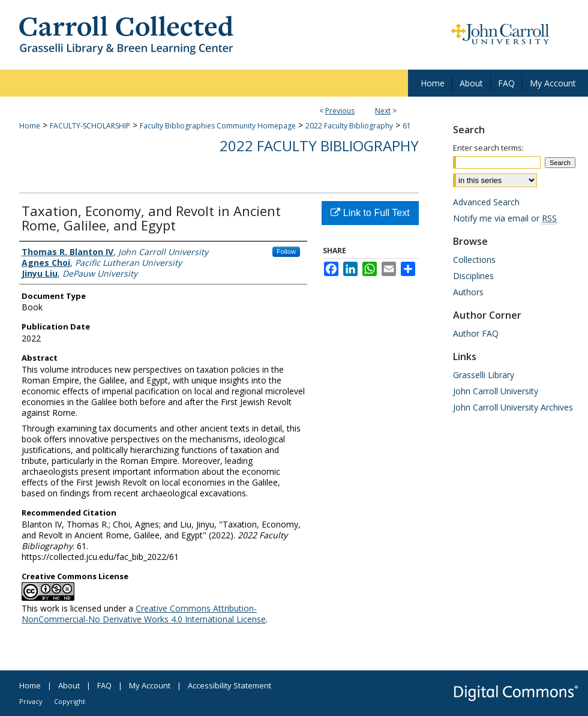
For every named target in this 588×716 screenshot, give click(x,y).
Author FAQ (476, 333)
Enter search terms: (488, 148)
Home (30, 126)
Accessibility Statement (229, 685)
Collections (474, 260)
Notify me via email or (505, 218)
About (69, 685)
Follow (286, 251)
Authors (468, 292)
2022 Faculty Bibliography (349, 126)
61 (407, 126)
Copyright (70, 701)
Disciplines (473, 276)
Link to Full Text (370, 213)
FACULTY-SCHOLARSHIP (90, 126)
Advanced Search (486, 202)
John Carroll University (496, 391)
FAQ (104, 685)
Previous (340, 111)
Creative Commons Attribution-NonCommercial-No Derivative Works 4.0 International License (144, 614)
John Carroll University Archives (513, 407)
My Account (150, 685)
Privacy (31, 701)
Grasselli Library (484, 375)
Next (383, 111)
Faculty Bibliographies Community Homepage (218, 126)
